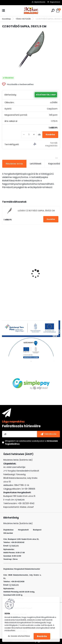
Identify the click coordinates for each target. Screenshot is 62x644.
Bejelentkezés (40, 2)
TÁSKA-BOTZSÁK (23, 19)
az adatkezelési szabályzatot (30, 441)
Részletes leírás (14, 164)
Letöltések (36, 164)
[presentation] (4, 269)
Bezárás (42, 636)
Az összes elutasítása (19, 636)
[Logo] (31, 11)
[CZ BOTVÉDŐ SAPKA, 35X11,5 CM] (31, 50)
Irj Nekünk (20, 500)
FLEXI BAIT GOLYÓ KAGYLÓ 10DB (21, 273)
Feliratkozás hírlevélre (21, 426)
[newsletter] (48, 434)
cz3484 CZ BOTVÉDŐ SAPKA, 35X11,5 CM (36, 211)
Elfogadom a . (31, 442)
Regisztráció (55, 2)
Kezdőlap (6, 19)
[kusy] (29, 135)
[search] (53, 10)
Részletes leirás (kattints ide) (18, 523)
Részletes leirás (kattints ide (18, 460)
